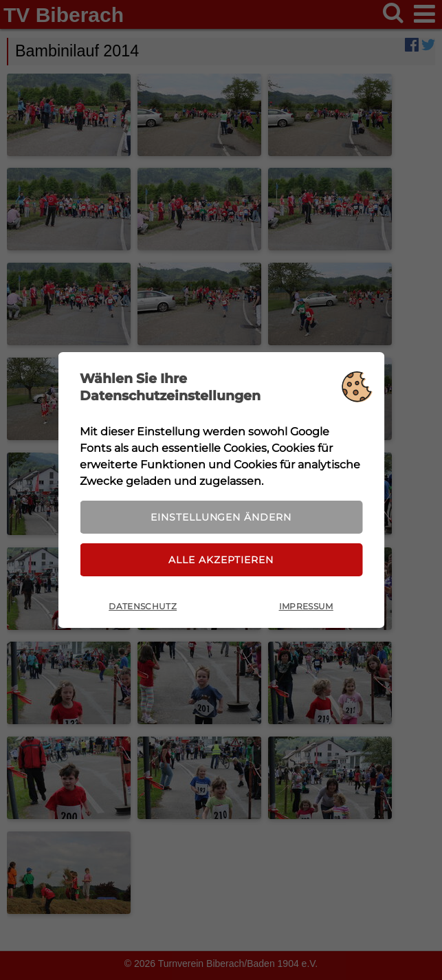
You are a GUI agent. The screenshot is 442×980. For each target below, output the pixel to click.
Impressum (306, 608)
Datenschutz (143, 608)
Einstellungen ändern (221, 516)
